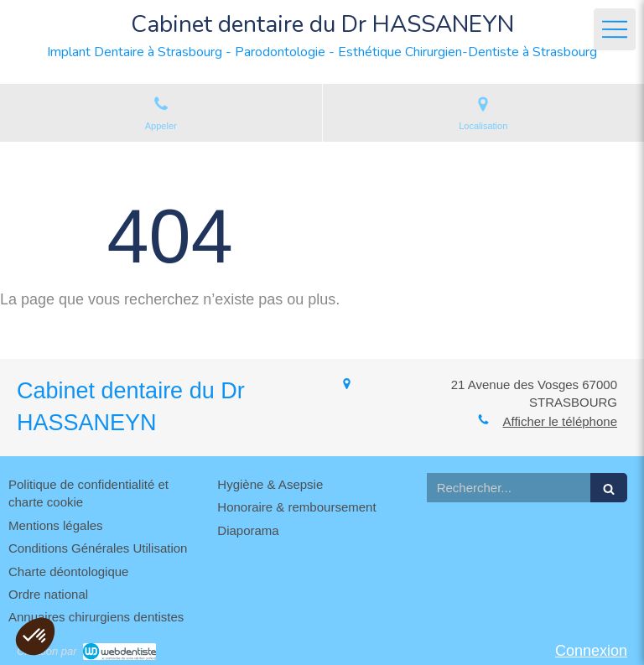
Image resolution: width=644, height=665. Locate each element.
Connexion (591, 651)
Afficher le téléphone (561, 421)
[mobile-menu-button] (615, 29)
